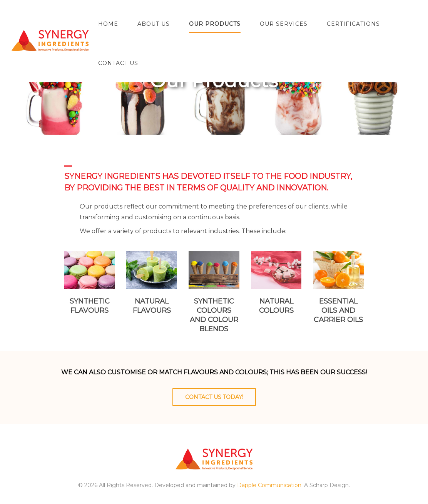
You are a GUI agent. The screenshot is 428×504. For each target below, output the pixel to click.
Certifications (353, 24)
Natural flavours (152, 306)
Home (108, 24)
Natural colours (276, 306)
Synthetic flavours (90, 306)
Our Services (284, 24)
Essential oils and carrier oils (338, 310)
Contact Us (118, 63)
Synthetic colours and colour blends (214, 315)
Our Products (215, 24)
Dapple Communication (269, 485)
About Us (154, 24)
